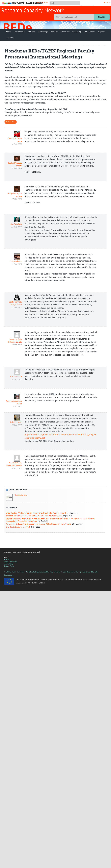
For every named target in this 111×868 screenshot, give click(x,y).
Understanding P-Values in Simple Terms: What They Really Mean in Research (36, 513)
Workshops (43, 32)
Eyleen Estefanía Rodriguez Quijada (15, 341)
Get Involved (19, 32)
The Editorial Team (21, 495)
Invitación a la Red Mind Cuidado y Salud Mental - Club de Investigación (34, 516)
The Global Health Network (23, 3)
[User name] (65, 3)
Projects (101, 32)
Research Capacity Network (33, 11)
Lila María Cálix (16, 224)
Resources (65, 32)
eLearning (77, 32)
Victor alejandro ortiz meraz (14, 403)
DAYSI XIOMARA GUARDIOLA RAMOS (14, 464)
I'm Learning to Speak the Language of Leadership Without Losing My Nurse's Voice (38, 524)
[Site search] (75, 17)
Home (8, 32)
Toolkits (54, 32)
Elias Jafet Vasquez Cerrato (15, 164)
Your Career (89, 32)
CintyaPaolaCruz (16, 261)
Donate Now (43, 3)
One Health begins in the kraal (18, 527)
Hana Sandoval (16, 377)
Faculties (31, 32)
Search (102, 17)
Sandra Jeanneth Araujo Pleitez (15, 303)
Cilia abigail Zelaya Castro (15, 140)
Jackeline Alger (16, 422)
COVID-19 (10, 38)
